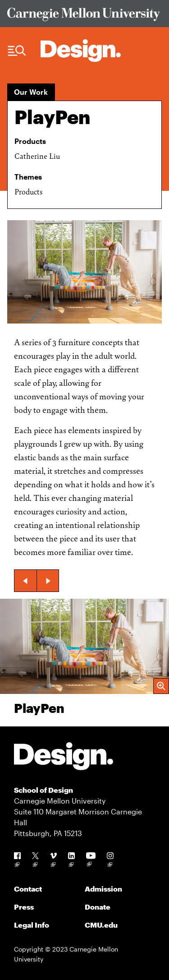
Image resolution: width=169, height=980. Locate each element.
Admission (103, 889)
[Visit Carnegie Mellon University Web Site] (85, 16)
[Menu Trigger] (17, 51)
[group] (84, 663)
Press (24, 907)
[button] (25, 581)
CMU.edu (101, 925)
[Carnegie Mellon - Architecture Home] (81, 51)
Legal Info (32, 925)
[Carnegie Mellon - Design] (64, 758)
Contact (28, 889)
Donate (98, 907)
